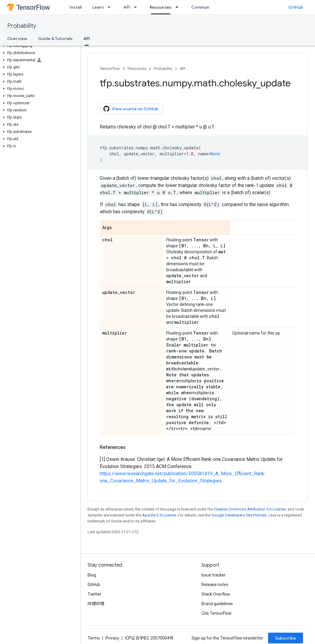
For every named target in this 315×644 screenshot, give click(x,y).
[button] (39, 46)
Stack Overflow (216, 594)
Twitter (94, 594)
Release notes (215, 585)
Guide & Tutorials (55, 39)
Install (76, 7)
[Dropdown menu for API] (137, 7)
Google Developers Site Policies (239, 515)
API (127, 7)
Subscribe (286, 638)
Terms (94, 638)
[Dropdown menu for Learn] (111, 7)
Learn (98, 7)
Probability (22, 26)
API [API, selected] (87, 39)
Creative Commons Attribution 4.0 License (250, 509)
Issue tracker (214, 575)
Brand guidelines (217, 604)
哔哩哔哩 (96, 604)
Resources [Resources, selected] (161, 7)
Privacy (112, 638)
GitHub (296, 7)
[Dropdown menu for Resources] (179, 7)
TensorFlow (110, 69)
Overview (17, 39)
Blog (92, 575)
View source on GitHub (131, 109)
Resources (137, 69)
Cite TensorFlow (217, 613)
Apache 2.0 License (159, 515)
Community (203, 7)
